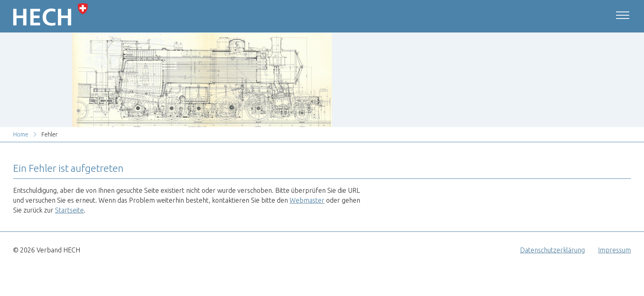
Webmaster (307, 200)
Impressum (614, 250)
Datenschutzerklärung (552, 250)
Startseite (69, 210)
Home (21, 134)
